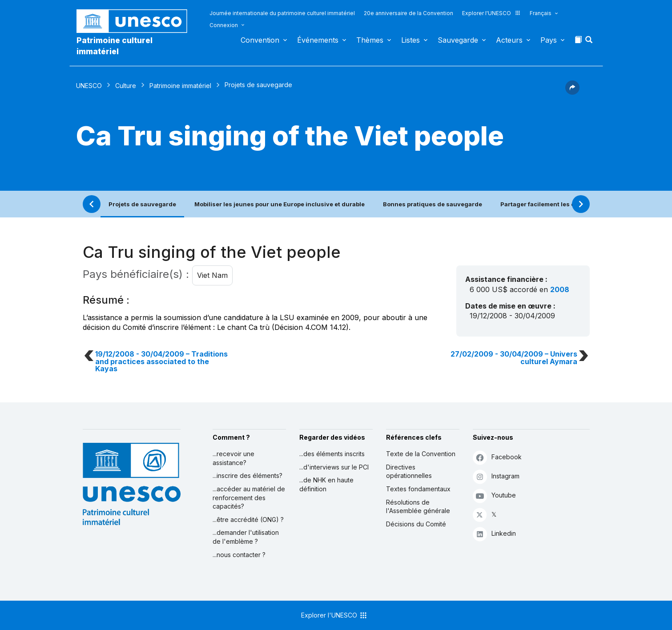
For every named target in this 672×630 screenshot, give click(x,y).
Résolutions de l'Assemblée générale (418, 507)
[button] (590, 42)
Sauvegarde (458, 40)
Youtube (494, 496)
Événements (318, 40)
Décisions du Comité (416, 524)
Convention (260, 40)
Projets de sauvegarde (142, 204)
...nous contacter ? (239, 555)
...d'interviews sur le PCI (334, 467)
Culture (126, 86)
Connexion (224, 25)
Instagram (496, 476)
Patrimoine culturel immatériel (115, 46)
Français (541, 13)
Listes (410, 40)
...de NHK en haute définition (326, 484)
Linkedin (494, 534)
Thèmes (370, 40)
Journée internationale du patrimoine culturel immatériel (282, 13)
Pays (549, 40)
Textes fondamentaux (418, 489)
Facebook (497, 457)
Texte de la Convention (421, 454)
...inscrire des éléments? (247, 476)
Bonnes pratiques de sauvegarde (433, 204)
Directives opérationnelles (409, 471)
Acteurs (509, 40)
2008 (560, 289)
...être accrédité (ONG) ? (248, 520)
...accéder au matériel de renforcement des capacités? (249, 498)
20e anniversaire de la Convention (408, 13)
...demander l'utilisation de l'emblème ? (246, 537)
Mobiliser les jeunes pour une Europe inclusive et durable (280, 204)
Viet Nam (212, 275)
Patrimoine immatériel (180, 86)
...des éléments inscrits (332, 454)
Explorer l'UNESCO (491, 13)
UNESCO (89, 86)
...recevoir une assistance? (233, 458)
